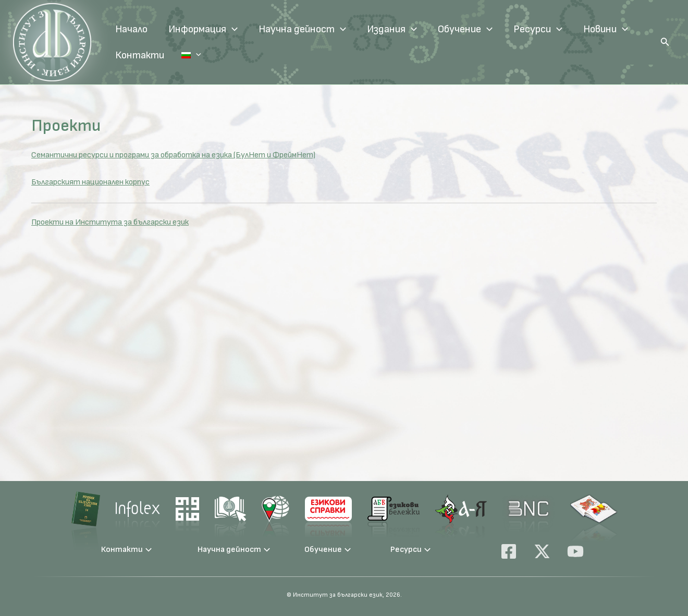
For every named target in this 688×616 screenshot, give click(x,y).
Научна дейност (302, 29)
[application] (232, 29)
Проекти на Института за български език (110, 222)
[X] (542, 551)
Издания (392, 29)
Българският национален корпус (90, 182)
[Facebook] (509, 551)
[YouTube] (575, 551)
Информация (203, 29)
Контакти (140, 55)
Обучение (465, 29)
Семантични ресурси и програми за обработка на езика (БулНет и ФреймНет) (173, 155)
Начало (131, 29)
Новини (606, 29)
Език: (185, 55)
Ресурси (538, 29)
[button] (665, 42)
